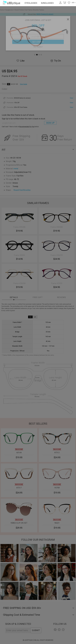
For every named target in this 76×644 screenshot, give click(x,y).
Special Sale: (38, 14)
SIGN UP (50, 123)
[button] (35, 55)
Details (14, 297)
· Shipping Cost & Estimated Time (38, 615)
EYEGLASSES (31, 3)
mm (30, 317)
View (71, 98)
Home (2, 10)
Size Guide (24, 84)
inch (35, 317)
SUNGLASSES (47, 3)
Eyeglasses (9, 10)
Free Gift (38, 297)
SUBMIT (36, 630)
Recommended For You (27, 127)
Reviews (61, 297)
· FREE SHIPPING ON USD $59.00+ (38, 608)
